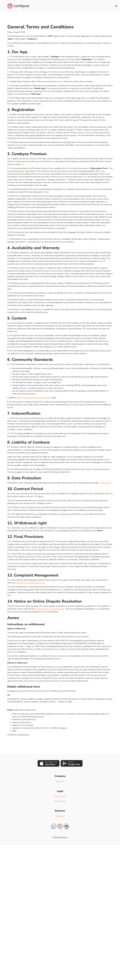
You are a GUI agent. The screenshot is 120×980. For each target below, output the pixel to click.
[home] (18, 6)
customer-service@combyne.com (30, 583)
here (22, 164)
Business (60, 816)
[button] (116, 6)
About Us (60, 781)
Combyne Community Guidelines (36, 398)
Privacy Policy (105, 483)
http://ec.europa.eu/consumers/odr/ (50, 609)
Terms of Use (60, 801)
